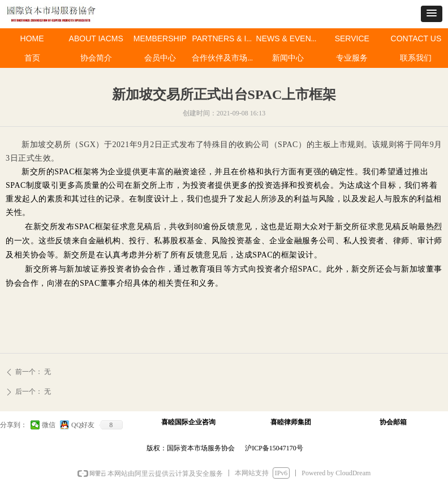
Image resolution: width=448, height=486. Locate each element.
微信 (49, 425)
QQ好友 (83, 425)
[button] (432, 14)
